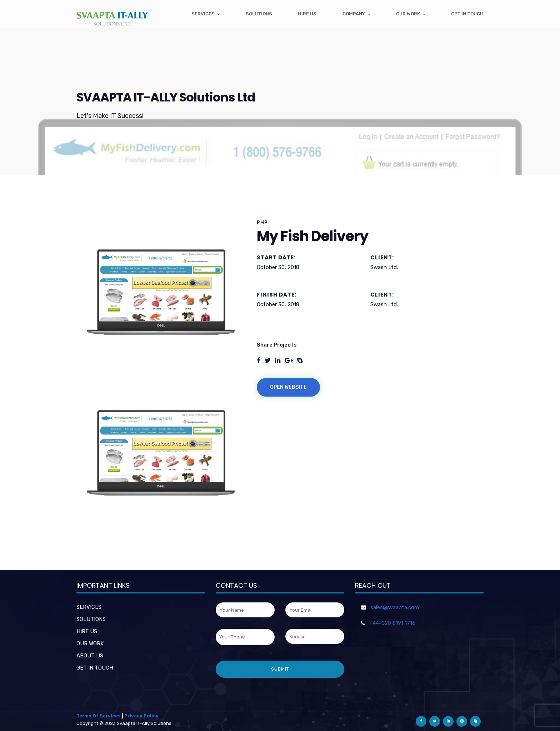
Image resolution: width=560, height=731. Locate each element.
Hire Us (307, 14)
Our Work (408, 14)
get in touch (467, 14)
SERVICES (89, 607)
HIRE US (87, 631)
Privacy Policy (141, 716)
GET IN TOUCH (95, 668)
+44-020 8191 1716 (392, 623)
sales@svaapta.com (395, 607)
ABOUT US (90, 656)
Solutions (259, 14)
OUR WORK (90, 643)
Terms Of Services (99, 716)
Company (354, 14)
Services (203, 14)
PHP (262, 222)
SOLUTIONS (91, 619)
